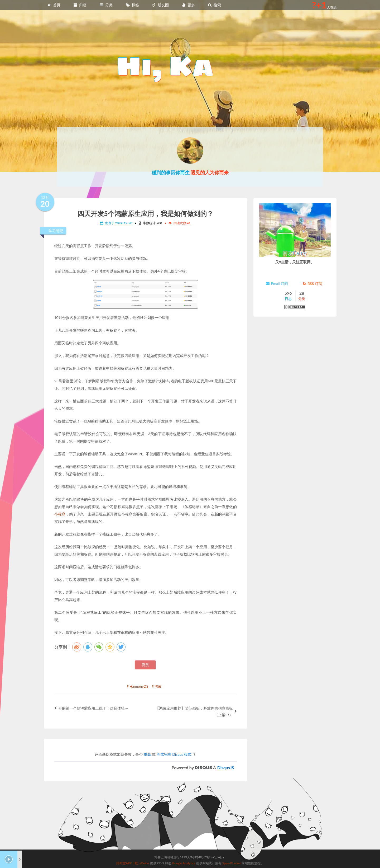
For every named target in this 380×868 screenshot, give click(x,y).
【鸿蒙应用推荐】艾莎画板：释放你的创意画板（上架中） (196, 711)
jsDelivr (144, 849)
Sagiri (196, 855)
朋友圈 (160, 5)
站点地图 (217, 855)
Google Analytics (184, 849)
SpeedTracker (232, 849)
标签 (132, 5)
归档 (80, 5)
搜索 (214, 5)
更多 (188, 5)
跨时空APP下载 (127, 849)
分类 (106, 5)
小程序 (60, 514)
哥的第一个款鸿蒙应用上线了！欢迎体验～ (91, 708)
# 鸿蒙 (157, 686)
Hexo (160, 855)
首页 (54, 5)
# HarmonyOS (138, 686)
